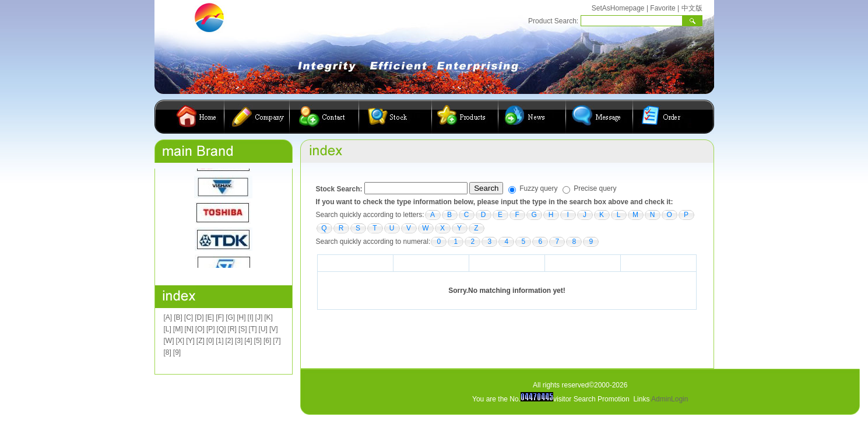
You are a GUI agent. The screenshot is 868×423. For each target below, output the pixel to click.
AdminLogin (670, 399)
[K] (268, 317)
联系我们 (324, 117)
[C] (189, 317)
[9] (177, 352)
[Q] (222, 329)
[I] (251, 317)
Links (641, 399)
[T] (253, 329)
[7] (277, 341)
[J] (259, 317)
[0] (210, 341)
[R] (232, 329)
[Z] (201, 341)
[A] (168, 317)
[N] (189, 329)
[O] (200, 329)
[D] (199, 317)
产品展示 (465, 117)
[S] (243, 329)
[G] (230, 317)
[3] (239, 341)
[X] (180, 341)
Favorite (663, 8)
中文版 (692, 8)
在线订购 (662, 117)
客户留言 (600, 117)
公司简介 (257, 117)
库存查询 (396, 117)
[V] (274, 329)
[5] (258, 341)
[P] (211, 329)
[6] (267, 341)
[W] (169, 341)
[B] (178, 317)
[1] (219, 341)
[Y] (190, 341)
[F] (220, 317)
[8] (168, 352)
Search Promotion (602, 399)
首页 (198, 117)
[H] (241, 317)
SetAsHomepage (618, 8)
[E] (210, 317)
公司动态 (532, 117)
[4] (248, 341)
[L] (168, 329)
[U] (263, 329)
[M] (178, 329)
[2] (229, 341)
